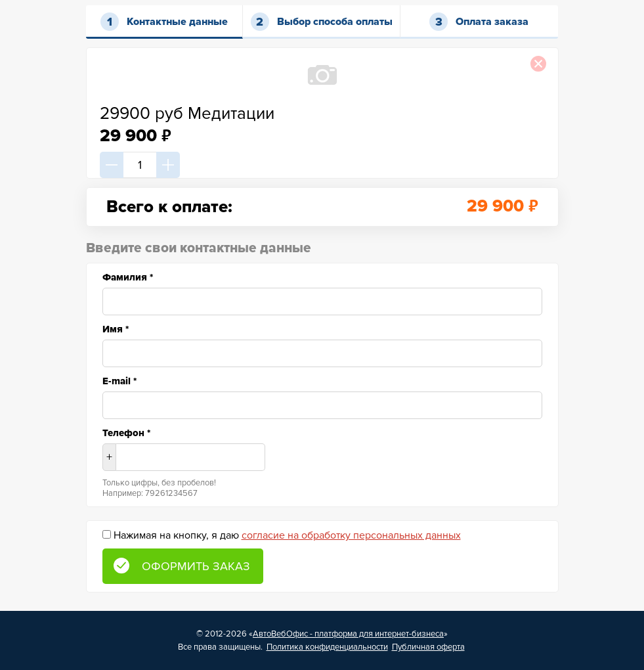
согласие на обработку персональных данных (351, 535)
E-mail (119, 381)
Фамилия (128, 277)
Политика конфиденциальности (327, 647)
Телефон (126, 433)
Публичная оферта (428, 647)
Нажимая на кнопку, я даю (287, 535)
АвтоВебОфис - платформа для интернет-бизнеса (348, 634)
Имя (116, 329)
